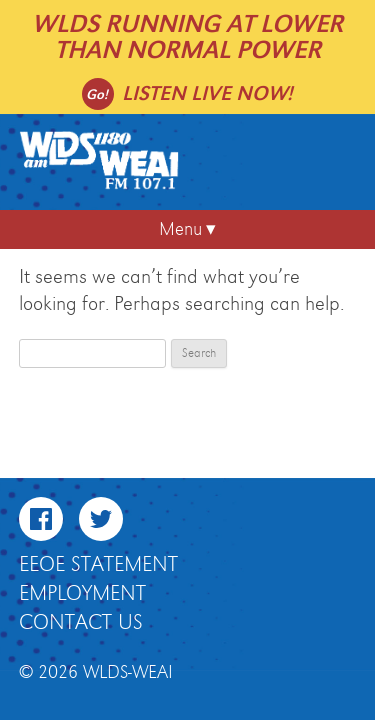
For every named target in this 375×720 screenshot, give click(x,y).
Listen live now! (207, 93)
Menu (180, 229)
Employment (82, 594)
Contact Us (81, 623)
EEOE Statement (98, 565)
